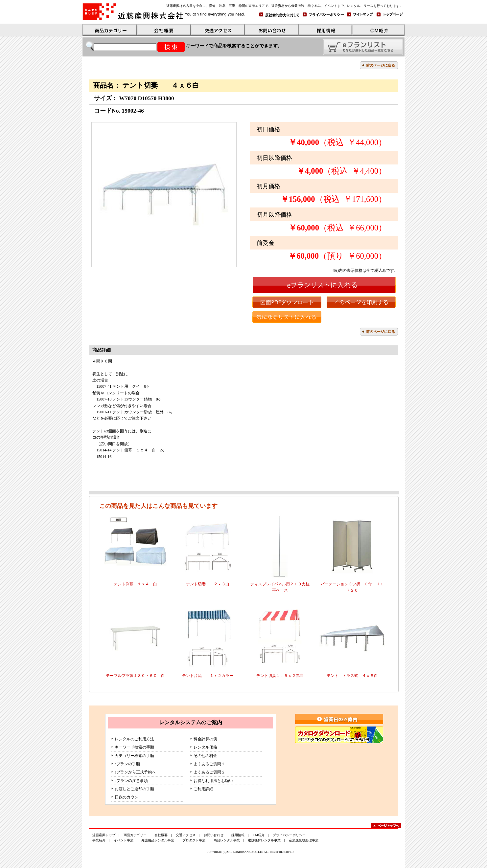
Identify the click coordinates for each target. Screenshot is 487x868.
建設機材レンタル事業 (264, 840)
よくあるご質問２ (209, 772)
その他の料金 (205, 756)
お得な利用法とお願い (213, 781)
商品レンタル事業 (227, 840)
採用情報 (238, 835)
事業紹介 (99, 840)
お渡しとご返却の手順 (134, 789)
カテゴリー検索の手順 (134, 756)
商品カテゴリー (135, 835)
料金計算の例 (205, 739)
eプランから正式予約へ (135, 772)
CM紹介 (259, 835)
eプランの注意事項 (131, 781)
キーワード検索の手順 (134, 747)
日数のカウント (128, 797)
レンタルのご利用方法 (134, 739)
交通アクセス (186, 835)
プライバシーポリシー (289, 835)
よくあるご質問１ (209, 764)
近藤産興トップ (104, 835)
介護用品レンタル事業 (158, 840)
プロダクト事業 (194, 840)
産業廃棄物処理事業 (304, 840)
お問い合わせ (214, 835)
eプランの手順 (127, 764)
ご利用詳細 (203, 789)
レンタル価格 (205, 747)
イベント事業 (124, 840)
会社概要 (161, 835)
